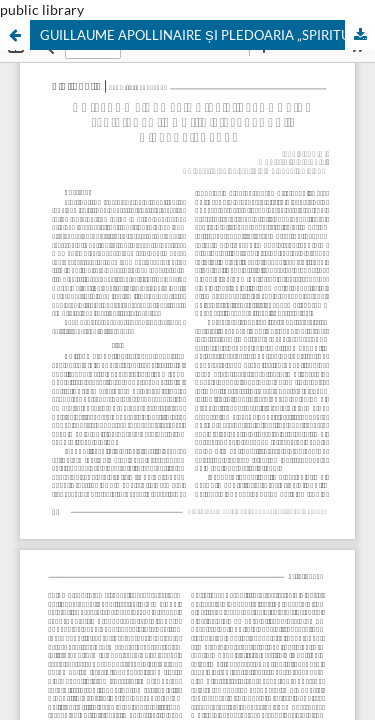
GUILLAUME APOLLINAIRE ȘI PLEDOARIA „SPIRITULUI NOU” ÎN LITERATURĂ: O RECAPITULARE (207, 35)
